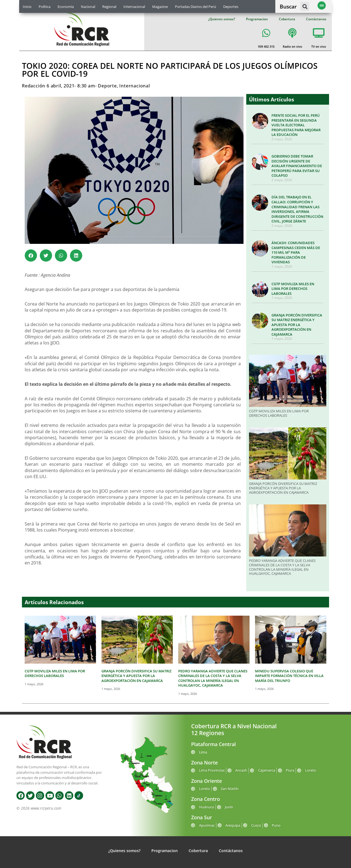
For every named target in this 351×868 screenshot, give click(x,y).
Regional (109, 7)
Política (45, 7)
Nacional (88, 7)
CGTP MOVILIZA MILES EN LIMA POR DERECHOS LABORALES (293, 289)
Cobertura (287, 19)
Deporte (107, 86)
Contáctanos (316, 19)
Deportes (231, 7)
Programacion (257, 19)
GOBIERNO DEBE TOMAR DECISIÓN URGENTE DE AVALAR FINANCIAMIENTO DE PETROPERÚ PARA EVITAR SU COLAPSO (297, 166)
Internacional (134, 7)
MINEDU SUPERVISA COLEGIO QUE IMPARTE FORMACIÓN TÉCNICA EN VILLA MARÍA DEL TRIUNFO (289, 676)
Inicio (27, 7)
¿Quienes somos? (222, 19)
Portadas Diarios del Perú (196, 7)
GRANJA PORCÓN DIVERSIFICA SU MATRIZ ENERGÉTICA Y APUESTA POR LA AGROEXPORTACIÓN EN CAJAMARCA (297, 325)
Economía (66, 7)
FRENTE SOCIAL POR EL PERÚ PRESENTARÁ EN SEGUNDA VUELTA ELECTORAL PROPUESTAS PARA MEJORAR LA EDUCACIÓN (296, 125)
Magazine (160, 7)
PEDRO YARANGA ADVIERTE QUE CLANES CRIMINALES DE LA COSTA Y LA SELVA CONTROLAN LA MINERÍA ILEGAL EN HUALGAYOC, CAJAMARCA (282, 567)
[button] (305, 6)
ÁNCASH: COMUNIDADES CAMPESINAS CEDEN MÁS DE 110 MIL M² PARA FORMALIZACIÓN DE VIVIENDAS (296, 252)
